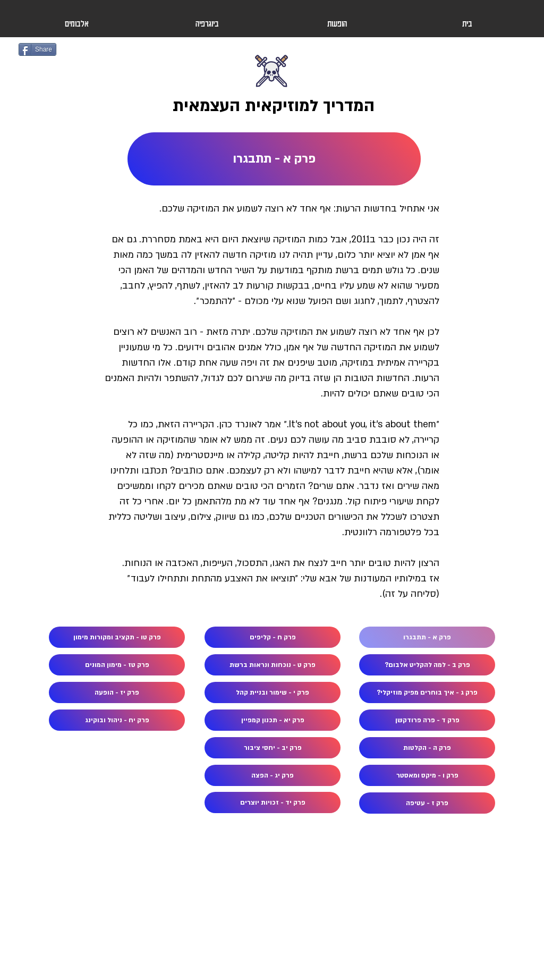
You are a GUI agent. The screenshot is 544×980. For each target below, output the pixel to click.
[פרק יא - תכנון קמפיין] (273, 720)
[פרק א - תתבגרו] (274, 159)
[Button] (272, 86)
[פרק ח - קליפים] (273, 637)
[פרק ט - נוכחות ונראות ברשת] (273, 665)
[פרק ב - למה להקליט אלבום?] (427, 665)
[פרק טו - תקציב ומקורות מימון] (117, 637)
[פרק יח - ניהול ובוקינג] (117, 720)
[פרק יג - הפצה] (273, 775)
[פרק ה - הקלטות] (427, 748)
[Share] (37, 49)
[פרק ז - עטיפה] (427, 803)
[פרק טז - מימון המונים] (117, 665)
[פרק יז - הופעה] (117, 692)
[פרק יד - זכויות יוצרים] (273, 802)
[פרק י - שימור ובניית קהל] (273, 692)
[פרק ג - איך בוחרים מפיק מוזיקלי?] (427, 692)
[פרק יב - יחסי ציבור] (273, 748)
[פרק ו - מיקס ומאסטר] (427, 775)
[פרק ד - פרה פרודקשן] (427, 720)
